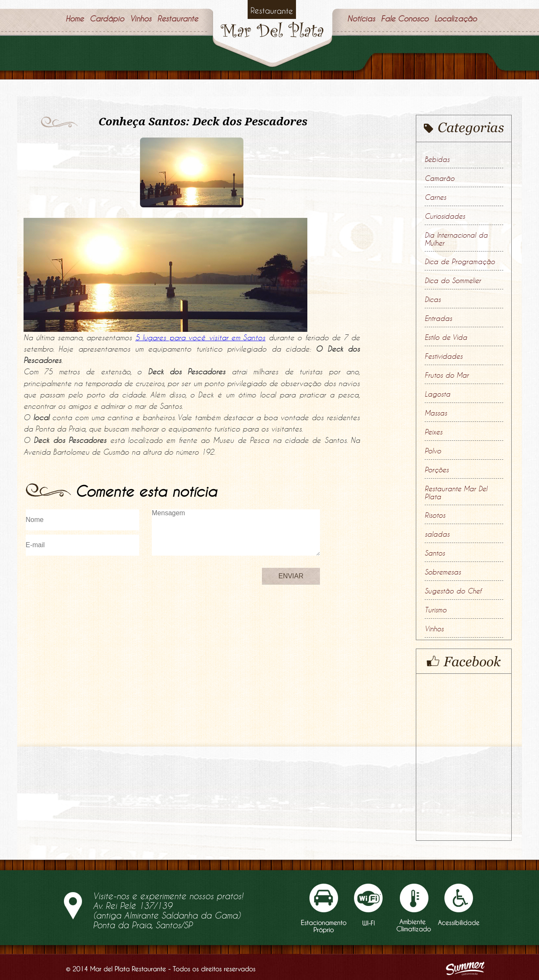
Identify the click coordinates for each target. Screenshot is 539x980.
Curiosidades (445, 216)
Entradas (438, 318)
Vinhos (434, 629)
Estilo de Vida (446, 337)
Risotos (435, 515)
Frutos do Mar (447, 375)
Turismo (436, 610)
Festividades (444, 356)
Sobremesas (443, 572)
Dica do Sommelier (453, 281)
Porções (437, 470)
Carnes (435, 197)
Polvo (433, 451)
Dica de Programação (460, 262)
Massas (436, 413)
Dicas (433, 299)
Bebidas (437, 159)
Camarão (440, 178)
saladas (437, 534)
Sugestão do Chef (453, 591)
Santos (435, 553)
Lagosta (437, 394)
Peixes (433, 432)
